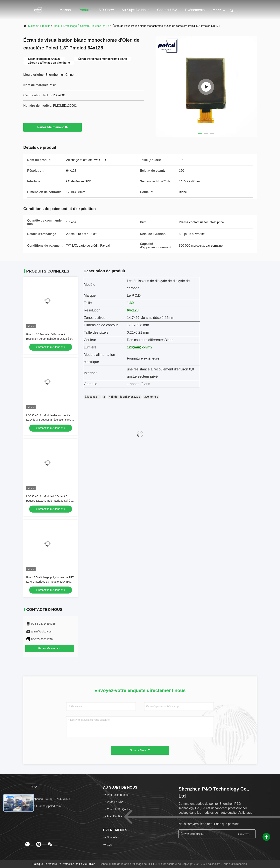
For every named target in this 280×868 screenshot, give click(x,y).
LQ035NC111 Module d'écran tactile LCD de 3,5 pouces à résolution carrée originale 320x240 (50, 420)
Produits (85, 10)
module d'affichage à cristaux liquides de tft (81, 26)
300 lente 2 (151, 397)
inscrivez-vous (244, 834)
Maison (65, 10)
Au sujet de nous (135, 10)
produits (45, 26)
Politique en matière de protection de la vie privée (64, 864)
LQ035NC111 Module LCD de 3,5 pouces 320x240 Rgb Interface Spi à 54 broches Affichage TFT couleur (50, 501)
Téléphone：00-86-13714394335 (48, 799)
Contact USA (167, 10)
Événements (195, 10)
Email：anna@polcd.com (43, 806)
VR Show (106, 10)
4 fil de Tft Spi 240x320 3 (125, 397)
